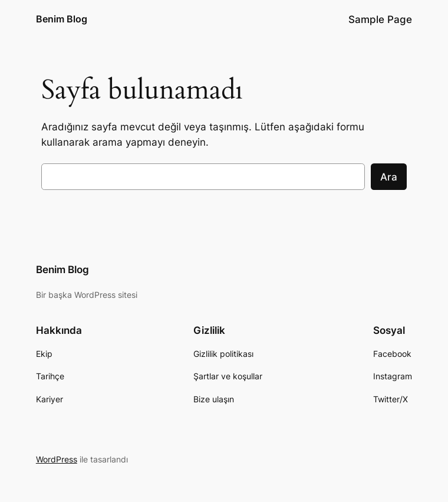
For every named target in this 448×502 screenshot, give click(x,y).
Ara (389, 177)
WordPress (57, 459)
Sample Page (380, 19)
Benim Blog (62, 19)
